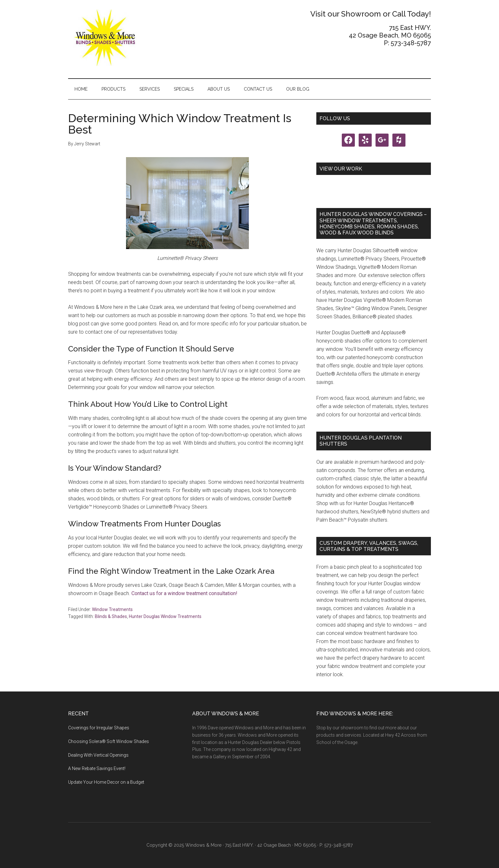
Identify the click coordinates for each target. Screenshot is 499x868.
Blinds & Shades (111, 616)
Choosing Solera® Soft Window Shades (109, 741)
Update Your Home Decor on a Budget (106, 782)
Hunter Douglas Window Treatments (165, 616)
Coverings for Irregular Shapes (99, 728)
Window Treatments (112, 609)
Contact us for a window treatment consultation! (184, 593)
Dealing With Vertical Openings (98, 755)
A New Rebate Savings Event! (97, 768)
